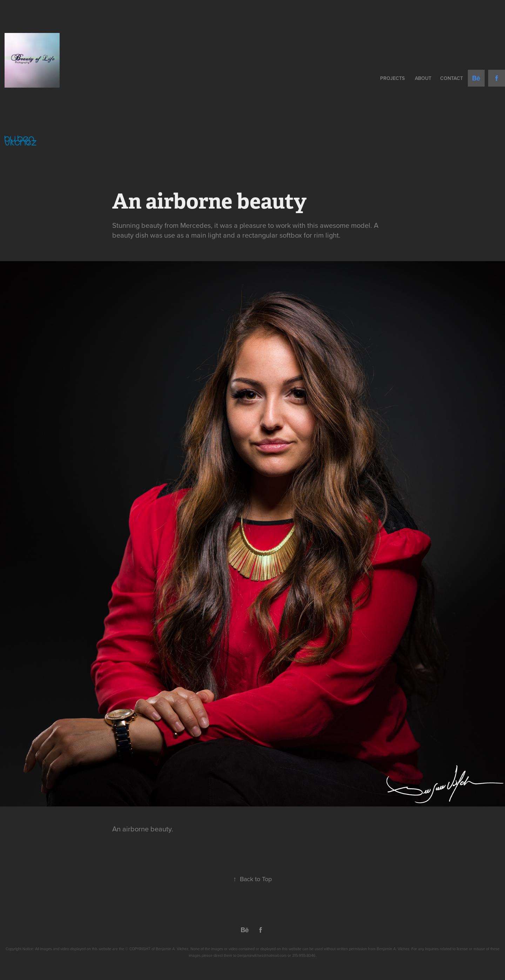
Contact (452, 78)
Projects (392, 78)
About (423, 78)
